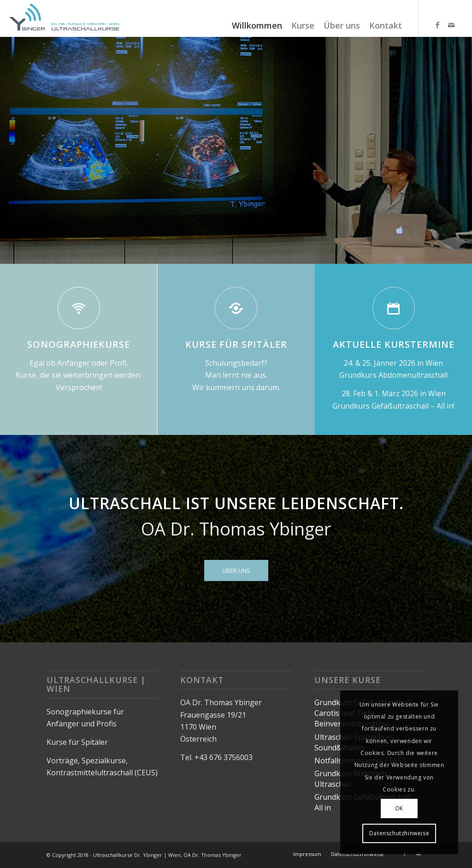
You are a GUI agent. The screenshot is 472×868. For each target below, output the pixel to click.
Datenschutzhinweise (399, 833)
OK (399, 808)
